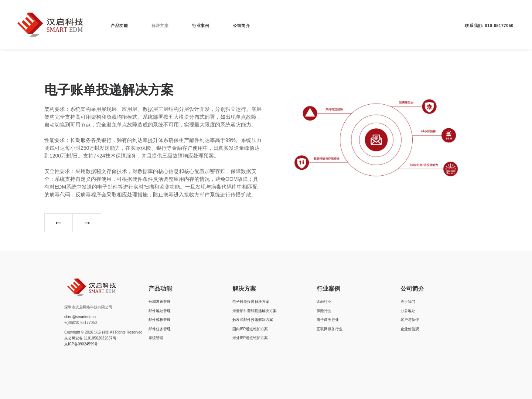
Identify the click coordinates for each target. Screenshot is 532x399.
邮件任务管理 (160, 329)
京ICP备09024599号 (81, 344)
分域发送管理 (160, 302)
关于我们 (408, 302)
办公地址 (408, 311)
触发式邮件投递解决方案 (253, 320)
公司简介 (241, 26)
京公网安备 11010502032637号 (90, 338)
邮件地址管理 (160, 311)
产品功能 (119, 26)
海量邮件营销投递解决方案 (255, 311)
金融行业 (324, 302)
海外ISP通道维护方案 (250, 338)
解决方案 (160, 26)
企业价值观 (410, 329)
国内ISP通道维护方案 (250, 329)
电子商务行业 (328, 320)
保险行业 (324, 311)
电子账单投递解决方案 (251, 302)
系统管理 (156, 338)
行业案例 (201, 26)
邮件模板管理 (160, 320)
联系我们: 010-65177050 (489, 26)
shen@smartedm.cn (81, 317)
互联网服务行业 (330, 329)
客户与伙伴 (410, 320)
